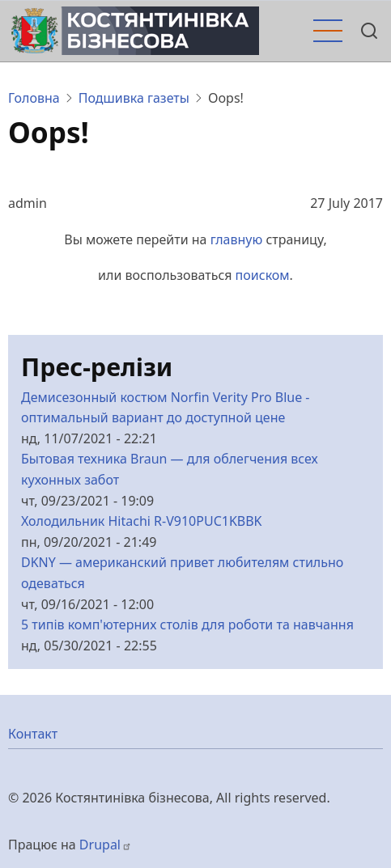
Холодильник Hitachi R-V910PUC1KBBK (142, 521)
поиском (263, 275)
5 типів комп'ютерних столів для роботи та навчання (187, 625)
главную (237, 239)
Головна (34, 98)
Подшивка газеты (134, 98)
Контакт (33, 734)
